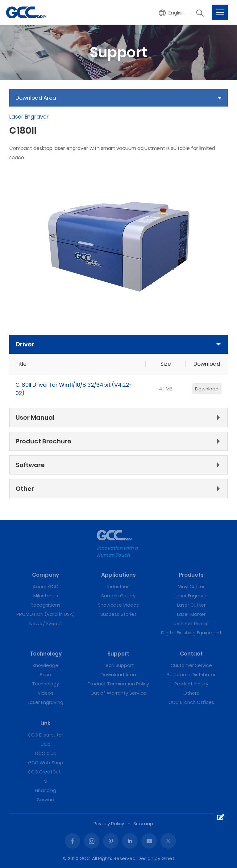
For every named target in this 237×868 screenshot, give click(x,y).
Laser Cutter (191, 605)
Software (30, 465)
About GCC (46, 586)
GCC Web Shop (46, 763)
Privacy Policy (109, 824)
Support (118, 654)
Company (46, 575)
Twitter (168, 841)
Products (191, 575)
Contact (191, 654)
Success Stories (118, 614)
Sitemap (143, 824)
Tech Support (118, 665)
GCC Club (46, 753)
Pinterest (111, 841)
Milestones (46, 596)
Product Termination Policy (118, 684)
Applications (118, 575)
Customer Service (191, 665)
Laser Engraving (46, 702)
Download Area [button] (36, 98)
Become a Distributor (191, 674)
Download (207, 389)
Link (46, 723)
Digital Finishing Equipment (191, 633)
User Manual (35, 418)
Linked (130, 841)
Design (146, 858)
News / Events (46, 623)
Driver (25, 344)
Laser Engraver (191, 596)
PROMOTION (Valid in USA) (46, 614)
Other (25, 489)
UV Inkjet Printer (191, 623)
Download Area (118, 674)
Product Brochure (44, 441)
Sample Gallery (118, 596)
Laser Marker (191, 614)
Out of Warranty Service (118, 693)
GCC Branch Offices (191, 702)
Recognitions (46, 605)
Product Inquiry (191, 684)
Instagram (92, 841)
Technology (46, 654)
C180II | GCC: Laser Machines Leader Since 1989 (26, 12)
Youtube (149, 841)
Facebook (73, 841)
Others (191, 693)
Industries (118, 586)
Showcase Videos (118, 605)
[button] (172, 13)
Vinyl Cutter (191, 586)
